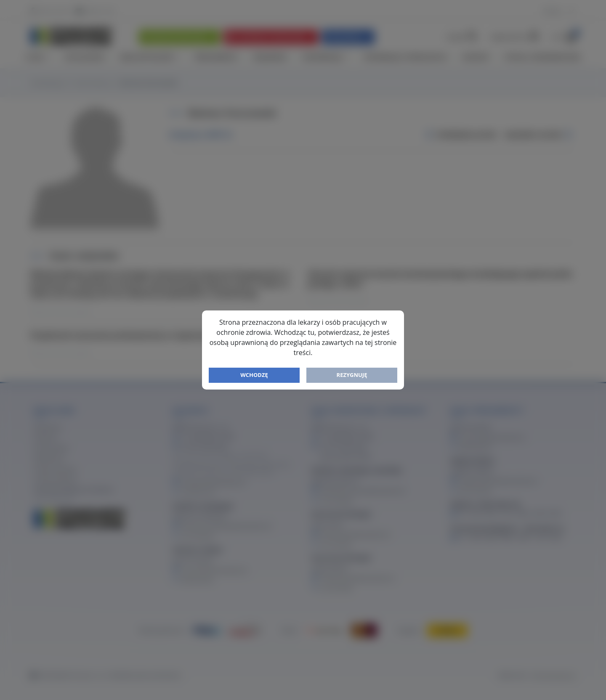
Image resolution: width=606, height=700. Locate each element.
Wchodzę (254, 375)
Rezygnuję (352, 375)
